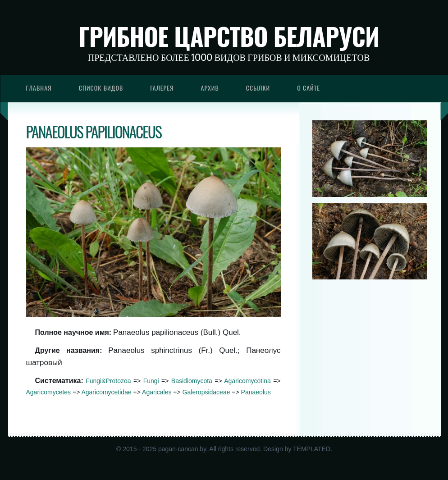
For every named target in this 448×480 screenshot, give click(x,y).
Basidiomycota (192, 381)
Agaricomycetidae (106, 392)
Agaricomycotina (247, 381)
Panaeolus (256, 392)
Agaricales (157, 392)
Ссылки (258, 88)
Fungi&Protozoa (108, 381)
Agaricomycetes (49, 392)
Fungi (151, 381)
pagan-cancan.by (182, 449)
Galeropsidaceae (206, 392)
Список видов (101, 88)
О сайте (309, 88)
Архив (210, 88)
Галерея (162, 88)
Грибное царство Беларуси (229, 36)
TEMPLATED (312, 449)
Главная (39, 88)
